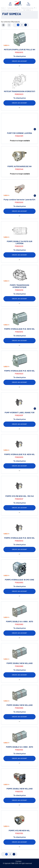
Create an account (19, 61)
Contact (19, 861)
